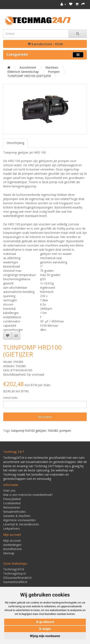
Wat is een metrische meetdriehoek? (28, 495)
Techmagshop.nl (14, 573)
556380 (53, 431)
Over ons (9, 490)
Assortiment (28, 67)
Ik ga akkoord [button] (45, 622)
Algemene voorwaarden (19, 520)
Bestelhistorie (12, 549)
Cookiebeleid (12, 503)
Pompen (54, 72)
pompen (65, 431)
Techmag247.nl (14, 569)
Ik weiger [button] (45, 629)
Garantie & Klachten (17, 516)
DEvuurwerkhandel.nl (17, 578)
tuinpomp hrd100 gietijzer (29, 431)
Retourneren (12, 507)
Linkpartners (12, 528)
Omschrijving (15, 143)
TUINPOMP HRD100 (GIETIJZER (29, 76)
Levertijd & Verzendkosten (21, 524)
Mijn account (12, 540)
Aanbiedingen (12, 545)
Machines (52, 67)
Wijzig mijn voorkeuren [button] (45, 636)
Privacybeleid (12, 499)
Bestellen (45, 417)
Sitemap (9, 553)
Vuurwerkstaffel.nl (15, 582)
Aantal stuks (10, 398)
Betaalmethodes (14, 512)
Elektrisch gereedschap (23, 72)
